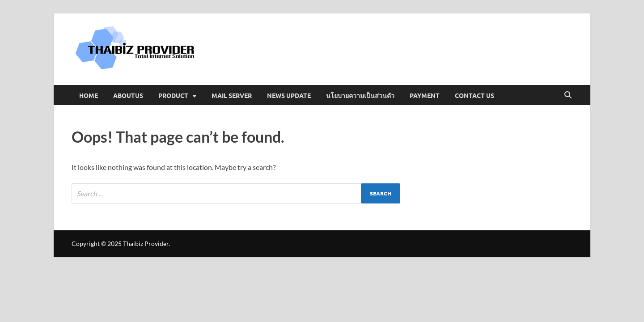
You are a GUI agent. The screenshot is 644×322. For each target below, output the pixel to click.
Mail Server (232, 95)
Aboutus (128, 95)
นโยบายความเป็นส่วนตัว (360, 95)
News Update (289, 95)
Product (173, 95)
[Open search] (568, 95)
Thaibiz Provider (146, 244)
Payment (425, 95)
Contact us (475, 95)
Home (89, 95)
